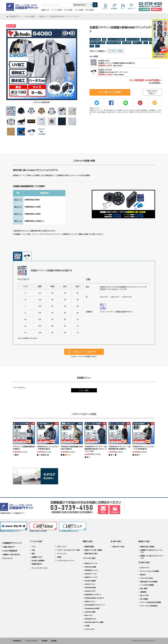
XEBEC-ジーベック (91, 577)
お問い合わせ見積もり (152, 92)
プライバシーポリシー (32, 641)
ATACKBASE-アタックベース (95, 605)
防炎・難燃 (144, 589)
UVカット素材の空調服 (149, 39)
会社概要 (54, 641)
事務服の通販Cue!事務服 (43, 527)
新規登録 (114, 9)
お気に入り (131, 9)
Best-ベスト (89, 615)
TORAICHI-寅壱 (90, 588)
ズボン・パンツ (62, 547)
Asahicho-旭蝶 (90, 612)
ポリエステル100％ (133, 39)
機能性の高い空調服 (114, 43)
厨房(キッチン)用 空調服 (93, 550)
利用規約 (45, 641)
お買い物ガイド (9, 547)
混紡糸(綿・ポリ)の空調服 (149, 582)
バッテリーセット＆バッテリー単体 (68, 550)
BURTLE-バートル (91, 563)
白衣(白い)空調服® (38, 561)
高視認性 (143, 592)
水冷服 (87, 626)
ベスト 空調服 (79, 10)
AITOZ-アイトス (90, 584)
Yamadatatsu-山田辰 (92, 608)
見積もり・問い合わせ (12, 555)
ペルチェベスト (90, 629)
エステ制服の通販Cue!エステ (72, 527)
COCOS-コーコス (91, 574)
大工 (146, 43)
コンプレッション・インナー (66, 561)
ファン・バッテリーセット (40, 568)
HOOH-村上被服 (90, 567)
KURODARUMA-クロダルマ (94, 598)
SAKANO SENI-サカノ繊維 (94, 622)
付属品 (59, 557)
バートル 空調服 (56, 10)
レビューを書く (84, 390)
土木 (97, 46)
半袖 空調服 (89, 10)
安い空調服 (144, 599)
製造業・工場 (137, 43)
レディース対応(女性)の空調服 (150, 602)
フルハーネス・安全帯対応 (116, 39)
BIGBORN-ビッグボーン (93, 595)
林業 (92, 46)
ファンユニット (62, 554)
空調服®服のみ (37, 564)
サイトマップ (8, 558)
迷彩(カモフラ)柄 (118, 547)
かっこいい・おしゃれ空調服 (150, 571)
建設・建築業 (127, 43)
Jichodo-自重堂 (95, 39)
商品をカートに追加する (85, 352)
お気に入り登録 (117, 51)
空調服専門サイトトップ (12, 543)
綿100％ (143, 575)
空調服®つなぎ (37, 557)
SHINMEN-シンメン (91, 570)
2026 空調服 (68, 10)
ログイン (105, 9)
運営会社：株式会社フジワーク (14, 527)
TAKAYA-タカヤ (90, 591)
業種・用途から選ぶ (91, 554)
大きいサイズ (145, 568)
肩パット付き (145, 596)
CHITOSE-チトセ (90, 619)
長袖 (104, 39)
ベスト (34, 547)
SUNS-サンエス (90, 602)
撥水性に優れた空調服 (97, 43)
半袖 (33, 550)
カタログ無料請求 (10, 551)
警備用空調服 (89, 547)
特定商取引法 (17, 641)
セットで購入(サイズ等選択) (110, 92)
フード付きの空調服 (147, 585)
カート (123, 9)
